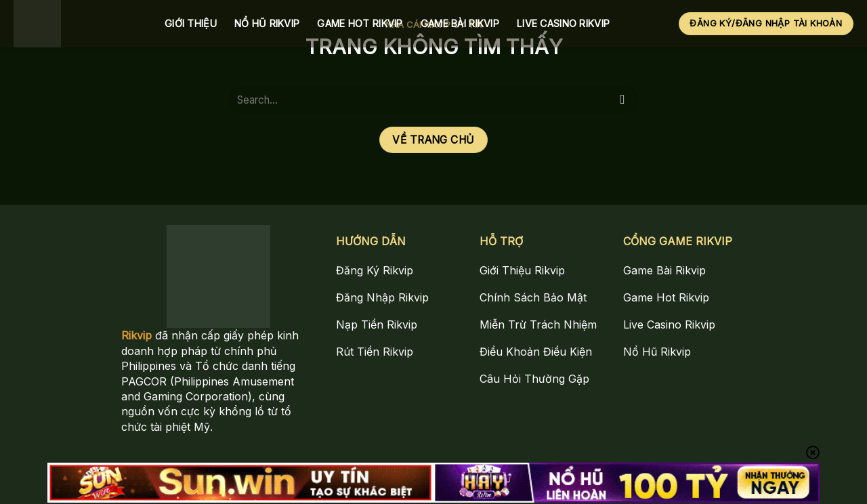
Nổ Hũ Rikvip (267, 23)
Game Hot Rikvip (360, 23)
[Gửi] (623, 100)
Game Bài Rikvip (460, 23)
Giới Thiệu (191, 23)
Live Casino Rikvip (563, 23)
